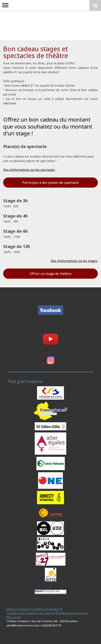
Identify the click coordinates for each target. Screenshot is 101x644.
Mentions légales (17, 609)
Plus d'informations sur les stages (74, 261)
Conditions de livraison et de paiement (31, 613)
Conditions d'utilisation (46, 609)
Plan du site (14, 617)
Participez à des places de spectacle (50, 183)
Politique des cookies (72, 613)
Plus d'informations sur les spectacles (29, 170)
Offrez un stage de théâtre (51, 274)
